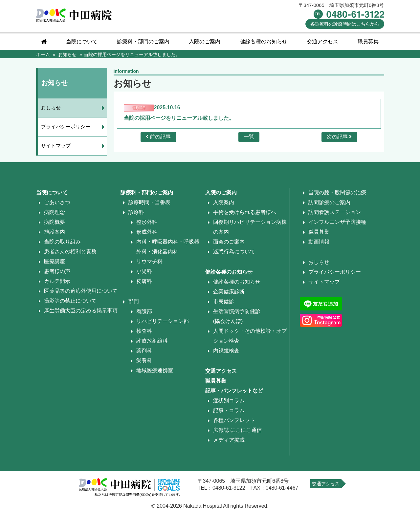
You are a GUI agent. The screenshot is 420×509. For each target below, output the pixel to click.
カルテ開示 (57, 281)
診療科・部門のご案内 (143, 42)
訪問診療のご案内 (329, 202)
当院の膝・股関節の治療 (337, 192)
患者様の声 (57, 271)
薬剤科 (144, 351)
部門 (134, 301)
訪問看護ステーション (335, 212)
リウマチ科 (149, 261)
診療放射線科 (152, 341)
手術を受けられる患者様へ (245, 212)
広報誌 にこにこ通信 (237, 430)
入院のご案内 (205, 42)
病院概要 (55, 222)
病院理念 (55, 212)
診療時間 (345, 24)
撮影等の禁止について (70, 301)
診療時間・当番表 (149, 202)
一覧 (249, 137)
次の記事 (339, 137)
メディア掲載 (229, 440)
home (44, 42)
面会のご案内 (229, 242)
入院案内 (224, 202)
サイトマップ (56, 146)
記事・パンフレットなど (234, 391)
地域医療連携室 (155, 370)
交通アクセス (322, 42)
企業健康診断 (229, 292)
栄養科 (144, 361)
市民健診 (224, 301)
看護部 (144, 311)
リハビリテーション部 (163, 321)
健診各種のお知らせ (264, 42)
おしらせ (51, 107)
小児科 (144, 271)
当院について (82, 42)
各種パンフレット (234, 420)
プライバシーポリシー (66, 127)
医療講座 (55, 261)
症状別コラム (229, 401)
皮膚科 (144, 281)
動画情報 (319, 242)
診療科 (136, 212)
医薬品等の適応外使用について (81, 291)
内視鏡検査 (226, 351)
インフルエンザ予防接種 (337, 222)
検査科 (144, 331)
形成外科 (147, 232)
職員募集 (368, 42)
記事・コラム (229, 410)
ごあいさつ (57, 202)
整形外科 (147, 222)
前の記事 (158, 137)
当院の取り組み (62, 242)
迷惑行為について (234, 252)
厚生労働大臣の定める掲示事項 (81, 311)
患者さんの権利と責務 (70, 252)
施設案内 (55, 232)
